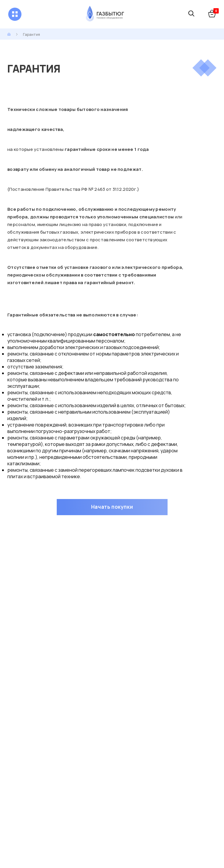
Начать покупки (112, 507)
